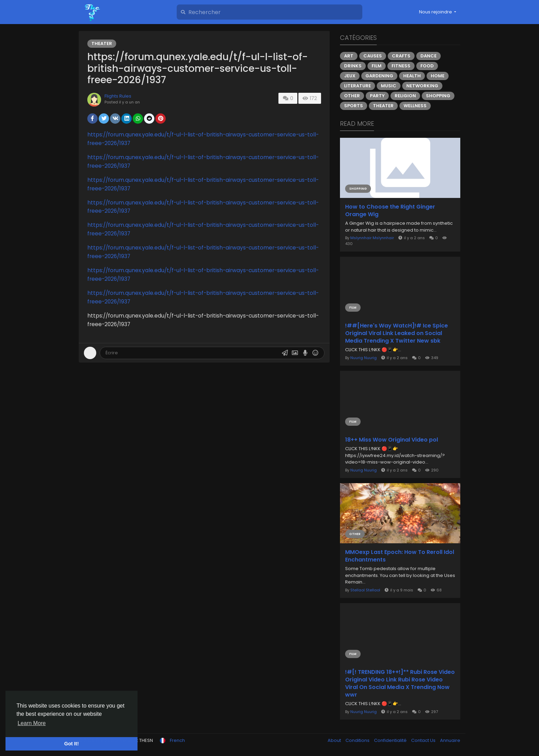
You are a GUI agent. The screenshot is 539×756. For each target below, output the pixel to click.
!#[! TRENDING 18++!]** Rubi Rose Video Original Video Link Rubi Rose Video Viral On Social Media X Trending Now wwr (400, 683)
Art (349, 56)
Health (412, 76)
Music (389, 86)
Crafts (401, 56)
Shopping (438, 96)
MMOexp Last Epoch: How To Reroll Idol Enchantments (400, 556)
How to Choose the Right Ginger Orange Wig (390, 211)
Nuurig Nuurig (364, 358)
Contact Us (424, 740)
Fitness (401, 66)
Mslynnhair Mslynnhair (372, 238)
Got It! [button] (71, 744)
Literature (357, 86)
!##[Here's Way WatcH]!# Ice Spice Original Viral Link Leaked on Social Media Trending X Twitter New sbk (397, 333)
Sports (354, 106)
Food (427, 66)
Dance (428, 56)
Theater (102, 43)
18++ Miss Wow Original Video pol (392, 440)
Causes (373, 56)
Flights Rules (118, 96)
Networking (422, 86)
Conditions (358, 740)
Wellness (415, 106)
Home (438, 76)
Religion (405, 96)
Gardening (379, 76)
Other (352, 96)
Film (377, 66)
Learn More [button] (32, 723)
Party (377, 96)
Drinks (353, 66)
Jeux (350, 76)
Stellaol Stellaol (365, 590)
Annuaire (450, 740)
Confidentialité (391, 740)
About (335, 740)
